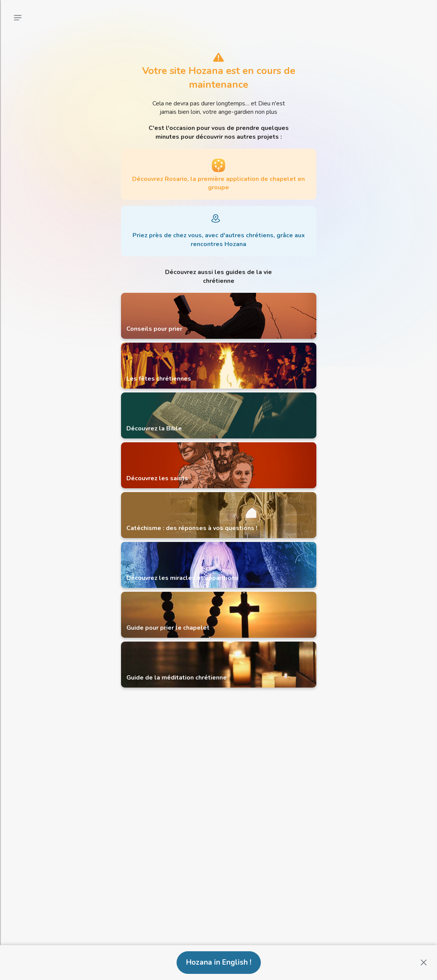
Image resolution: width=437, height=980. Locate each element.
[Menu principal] (18, 18)
